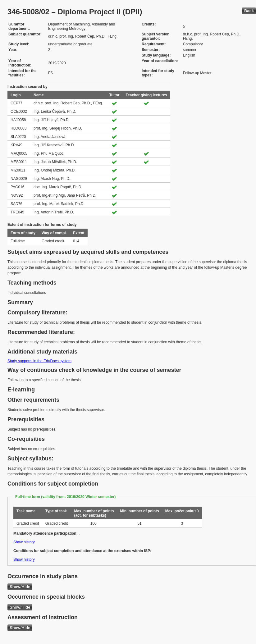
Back (249, 11)
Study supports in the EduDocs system (39, 361)
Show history (24, 542)
